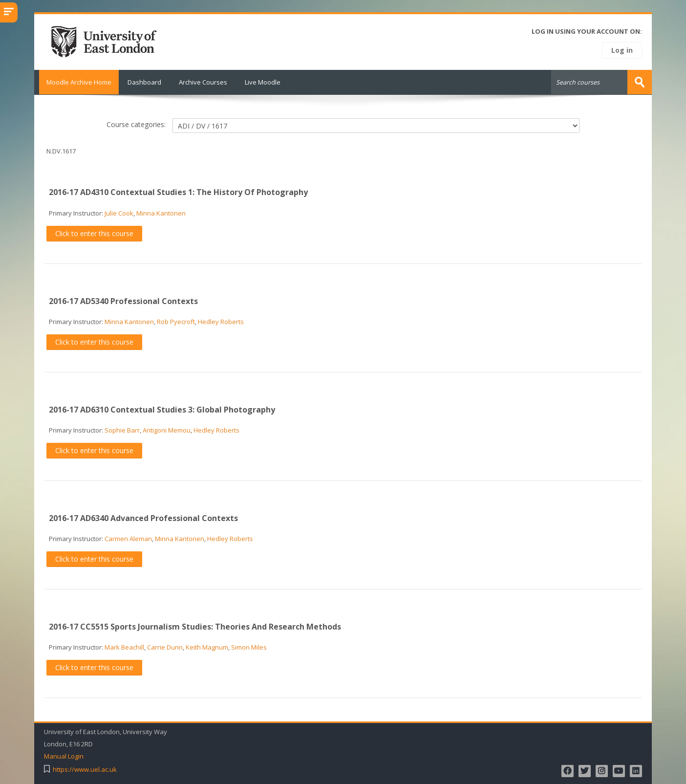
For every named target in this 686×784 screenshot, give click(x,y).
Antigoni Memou (167, 430)
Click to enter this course (94, 233)
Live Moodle (263, 82)
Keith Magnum (207, 647)
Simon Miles (249, 647)
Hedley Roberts (221, 321)
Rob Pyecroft (176, 321)
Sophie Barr (122, 430)
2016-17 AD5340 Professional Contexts (123, 301)
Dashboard (144, 82)
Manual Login (64, 756)
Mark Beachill (124, 647)
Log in (622, 50)
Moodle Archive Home (76, 82)
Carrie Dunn (165, 647)
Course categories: (136, 124)
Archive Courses (203, 82)
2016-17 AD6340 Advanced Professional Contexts (143, 518)
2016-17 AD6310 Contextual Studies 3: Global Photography (162, 409)
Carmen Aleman (128, 538)
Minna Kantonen (161, 213)
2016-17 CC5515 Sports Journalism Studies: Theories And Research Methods (195, 626)
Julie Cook (119, 213)
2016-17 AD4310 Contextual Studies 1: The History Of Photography (178, 192)
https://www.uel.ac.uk (85, 769)
